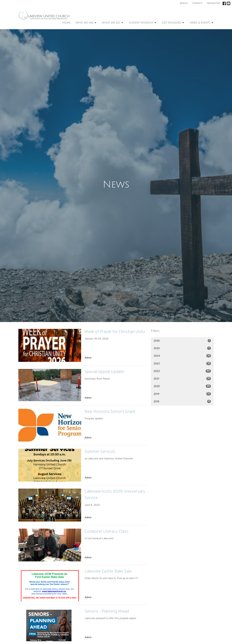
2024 (182, 356)
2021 (182, 379)
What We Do (113, 23)
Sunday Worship (143, 23)
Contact (197, 3)
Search (184, 3)
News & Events (202, 23)
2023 (182, 364)
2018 (182, 402)
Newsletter (213, 3)
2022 (182, 371)
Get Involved (173, 23)
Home (66, 23)
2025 (182, 348)
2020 (182, 386)
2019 (182, 394)
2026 (182, 341)
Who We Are (86, 23)
